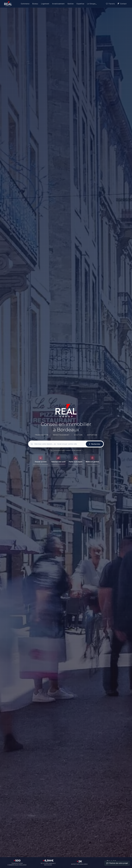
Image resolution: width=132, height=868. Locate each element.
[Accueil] (8, 4)
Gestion (71, 4)
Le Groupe (91, 4)
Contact (122, 4)
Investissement (58, 4)
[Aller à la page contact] (117, 863)
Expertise (80, 4)
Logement (45, 4)
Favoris (110, 4)
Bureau (35, 4)
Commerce (25, 4)
